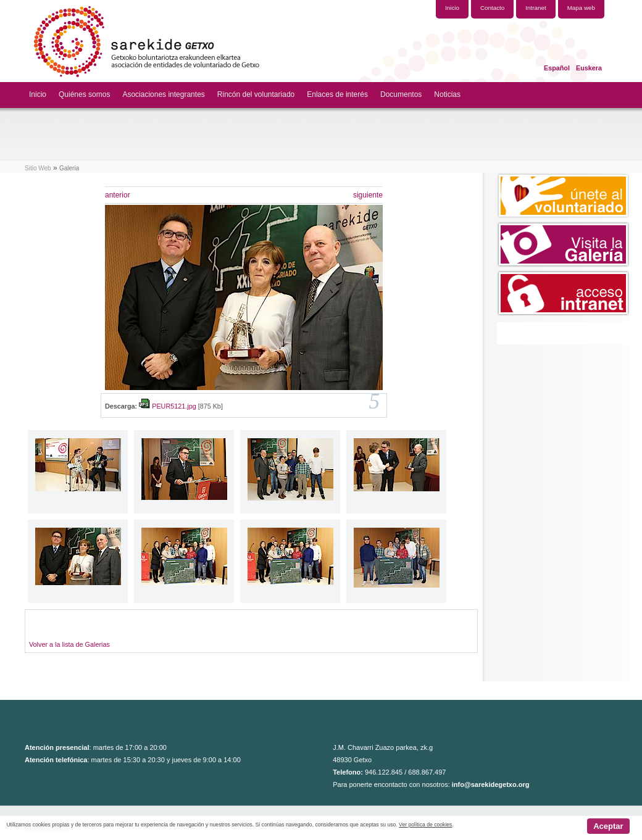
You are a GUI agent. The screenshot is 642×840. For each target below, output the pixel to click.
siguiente (368, 195)
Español (557, 68)
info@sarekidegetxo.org (491, 784)
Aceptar (608, 826)
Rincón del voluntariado (256, 94)
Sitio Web (38, 168)
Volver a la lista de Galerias (69, 644)
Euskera (589, 68)
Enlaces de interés (337, 94)
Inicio (38, 94)
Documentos (401, 94)
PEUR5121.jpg (174, 406)
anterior (118, 195)
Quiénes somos (84, 94)
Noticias (447, 94)
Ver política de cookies (425, 825)
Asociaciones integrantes (163, 94)
